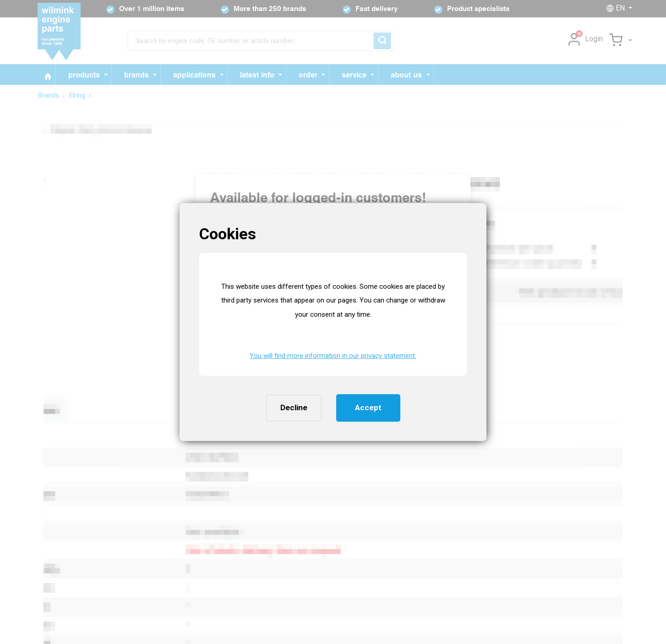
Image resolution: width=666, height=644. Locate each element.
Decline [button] (294, 407)
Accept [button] (368, 407)
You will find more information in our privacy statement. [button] (333, 356)
